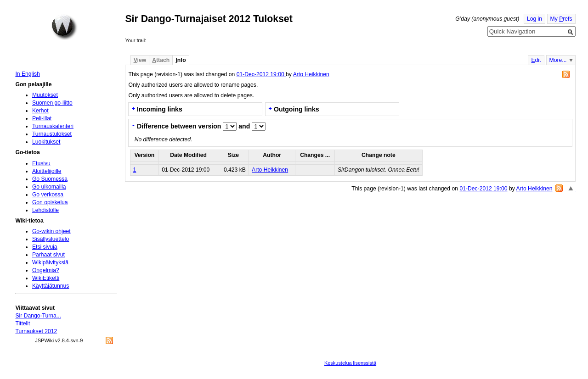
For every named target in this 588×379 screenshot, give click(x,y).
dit (536, 60)
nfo (181, 60)
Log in (534, 19)
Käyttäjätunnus (51, 286)
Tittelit (23, 323)
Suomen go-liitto (52, 103)
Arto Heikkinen (311, 74)
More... (558, 60)
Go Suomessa (50, 179)
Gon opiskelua (50, 202)
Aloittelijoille (47, 171)
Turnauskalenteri (53, 126)
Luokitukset (46, 142)
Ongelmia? (46, 270)
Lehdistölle (45, 210)
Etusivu (41, 163)
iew (140, 60)
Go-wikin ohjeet (51, 231)
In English (27, 74)
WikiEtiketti (46, 278)
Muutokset (45, 95)
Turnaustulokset (52, 134)
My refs (561, 19)
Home (64, 27)
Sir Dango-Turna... (38, 316)
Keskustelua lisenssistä (350, 363)
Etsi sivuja (45, 247)
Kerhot (40, 111)
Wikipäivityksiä (50, 262)
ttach (161, 60)
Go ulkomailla (49, 187)
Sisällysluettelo (51, 239)
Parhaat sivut (48, 255)
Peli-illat (42, 118)
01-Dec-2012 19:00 (261, 74)
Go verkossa (48, 195)
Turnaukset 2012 (36, 331)
